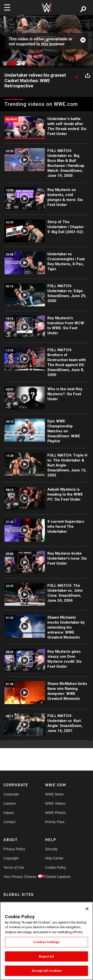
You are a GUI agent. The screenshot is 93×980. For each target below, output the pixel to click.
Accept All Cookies (46, 971)
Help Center (54, 858)
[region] (46, 941)
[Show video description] (77, 75)
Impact (9, 813)
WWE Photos (55, 813)
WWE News (54, 794)
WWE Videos (55, 803)
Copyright (11, 858)
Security (51, 849)
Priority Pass (55, 822)
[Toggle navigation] (7, 7)
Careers (10, 803)
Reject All (46, 956)
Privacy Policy (14, 849)
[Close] (87, 909)
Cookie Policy (56, 867)
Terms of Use (14, 867)
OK (46, 41)
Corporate (11, 794)
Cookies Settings (46, 942)
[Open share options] (88, 75)
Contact (9, 822)
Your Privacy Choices (14, 877)
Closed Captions (56, 877)
